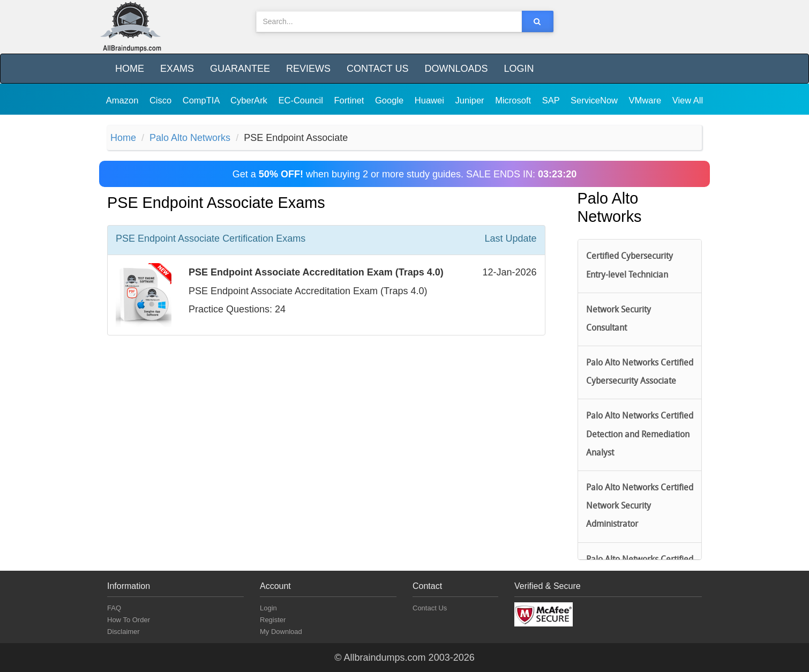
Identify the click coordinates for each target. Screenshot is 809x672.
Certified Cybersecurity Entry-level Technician (630, 266)
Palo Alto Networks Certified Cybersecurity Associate (640, 372)
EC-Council (302, 100)
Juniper (471, 100)
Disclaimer (123, 632)
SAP (552, 100)
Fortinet (351, 100)
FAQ (114, 608)
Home (130, 69)
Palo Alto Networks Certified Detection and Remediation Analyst (640, 435)
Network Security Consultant (619, 319)
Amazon (123, 100)
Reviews (308, 69)
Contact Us (377, 69)
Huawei (431, 100)
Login (519, 69)
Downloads (456, 69)
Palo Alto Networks (190, 138)
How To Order (129, 620)
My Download (281, 632)
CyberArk (250, 100)
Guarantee (240, 69)
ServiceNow (595, 100)
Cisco (162, 100)
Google (391, 100)
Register (273, 620)
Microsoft (514, 100)
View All (688, 100)
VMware (646, 100)
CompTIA (202, 100)
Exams (177, 69)
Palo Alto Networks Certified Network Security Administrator (640, 506)
